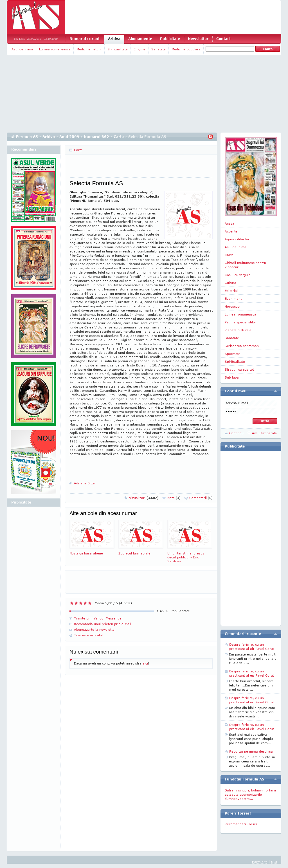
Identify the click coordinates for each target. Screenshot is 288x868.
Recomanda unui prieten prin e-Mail (103, 624)
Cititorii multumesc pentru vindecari (245, 265)
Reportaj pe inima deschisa (251, 751)
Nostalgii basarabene (92, 537)
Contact (223, 39)
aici (145, 663)
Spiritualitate (118, 49)
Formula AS (27, 137)
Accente (231, 231)
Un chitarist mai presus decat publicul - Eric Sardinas (190, 541)
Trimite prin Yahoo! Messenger (98, 618)
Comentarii (201, 498)
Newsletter (198, 39)
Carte (119, 137)
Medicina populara (186, 49)
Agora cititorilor (237, 239)
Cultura (230, 283)
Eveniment (233, 298)
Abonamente (140, 39)
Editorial (231, 291)
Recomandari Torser (241, 824)
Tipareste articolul (88, 635)
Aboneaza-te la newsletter (95, 629)
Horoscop (232, 306)
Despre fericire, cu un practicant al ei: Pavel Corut (252, 646)
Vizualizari (144, 498)
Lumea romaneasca (55, 49)
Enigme (139, 49)
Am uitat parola (264, 433)
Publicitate (170, 39)
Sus (274, 862)
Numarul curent (85, 39)
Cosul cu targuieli (238, 275)
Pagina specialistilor (240, 322)
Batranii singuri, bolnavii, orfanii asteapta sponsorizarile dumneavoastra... (250, 794)
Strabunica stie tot (239, 369)
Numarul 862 (96, 137)
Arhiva (114, 39)
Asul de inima (22, 49)
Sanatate (158, 49)
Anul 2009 (69, 137)
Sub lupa (232, 377)
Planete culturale (238, 330)
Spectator (232, 354)
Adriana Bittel (85, 483)
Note (174, 498)
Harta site (260, 862)
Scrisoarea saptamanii (243, 346)
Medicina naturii (89, 49)
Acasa (229, 223)
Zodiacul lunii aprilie (141, 537)
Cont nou (236, 433)
